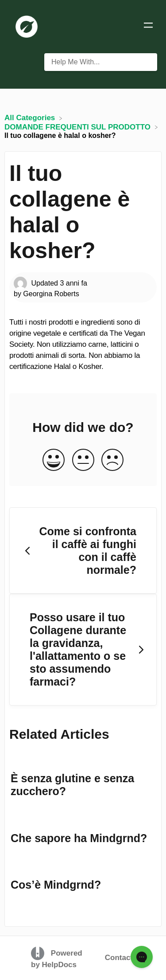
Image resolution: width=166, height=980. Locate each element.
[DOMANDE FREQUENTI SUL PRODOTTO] (79, 127)
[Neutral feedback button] (83, 461)
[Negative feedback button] (112, 461)
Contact (119, 958)
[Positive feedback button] (54, 461)
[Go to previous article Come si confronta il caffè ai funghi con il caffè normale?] (83, 551)
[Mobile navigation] (148, 27)
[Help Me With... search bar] (101, 62)
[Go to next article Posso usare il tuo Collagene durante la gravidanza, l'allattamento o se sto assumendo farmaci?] (83, 650)
